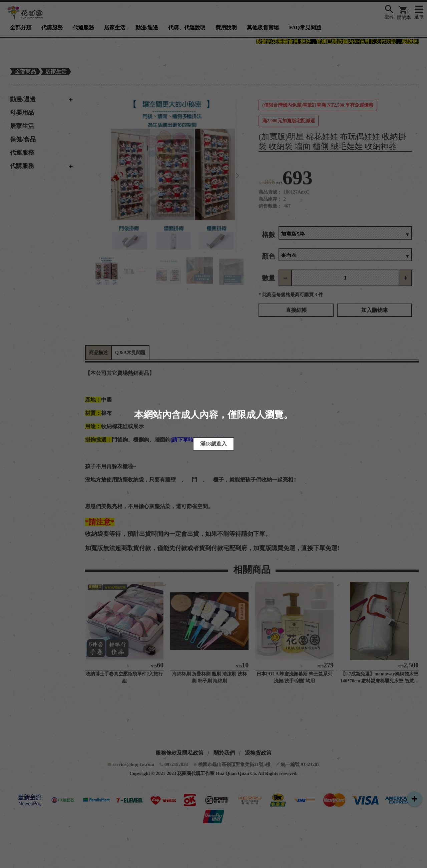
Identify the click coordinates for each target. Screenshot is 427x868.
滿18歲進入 (213, 444)
